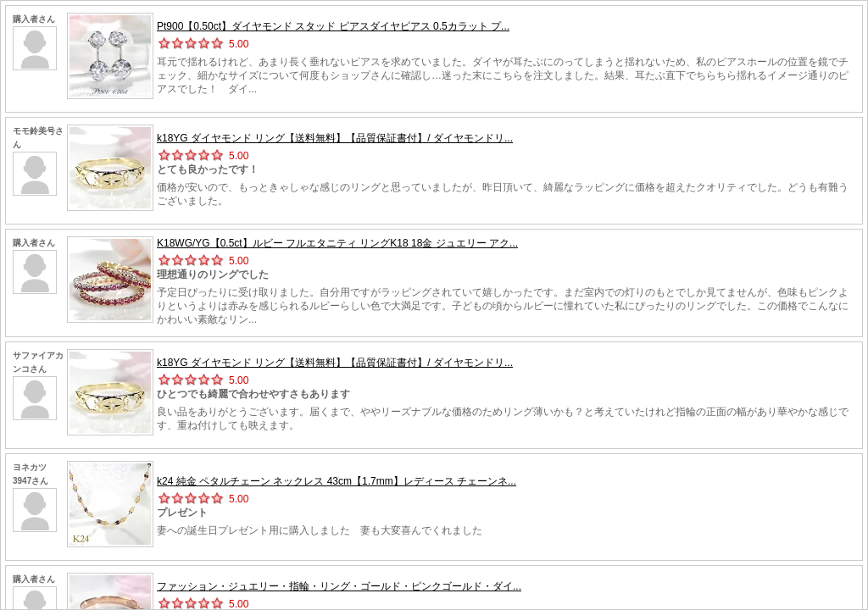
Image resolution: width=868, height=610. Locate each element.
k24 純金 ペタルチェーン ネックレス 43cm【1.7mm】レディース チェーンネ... (337, 481)
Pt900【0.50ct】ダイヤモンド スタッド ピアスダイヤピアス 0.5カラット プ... (333, 26)
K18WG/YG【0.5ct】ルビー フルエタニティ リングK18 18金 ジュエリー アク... (337, 243)
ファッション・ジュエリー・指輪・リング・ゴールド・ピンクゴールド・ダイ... (339, 586)
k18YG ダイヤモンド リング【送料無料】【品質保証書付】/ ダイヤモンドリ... (335, 138)
